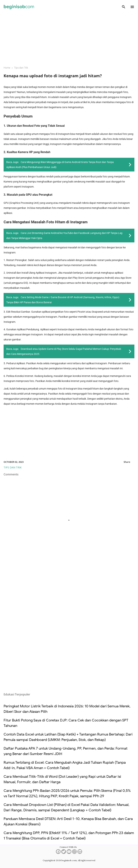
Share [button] (127, 462)
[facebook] (58, 853)
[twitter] (64, 853)
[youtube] (69, 853)
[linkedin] (80, 853)
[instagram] (74, 853)
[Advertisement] (69, 37)
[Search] (124, 7)
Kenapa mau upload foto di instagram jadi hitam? (53, 76)
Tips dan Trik (13, 467)
